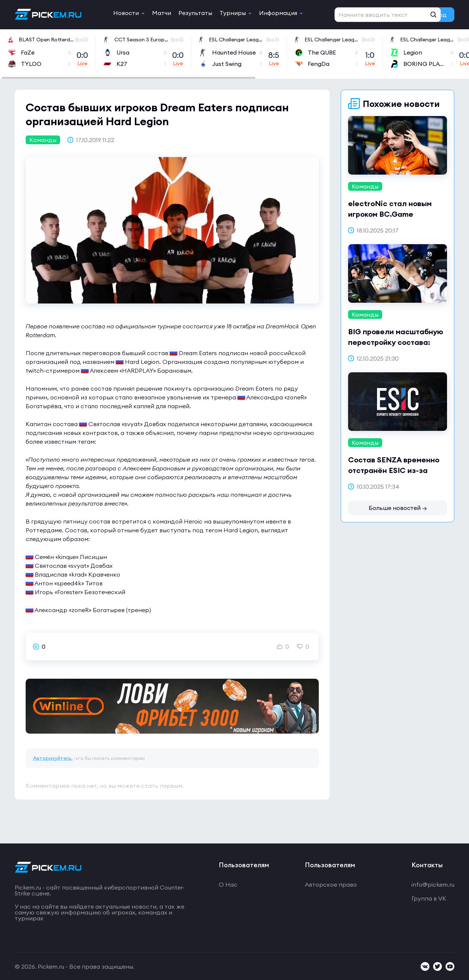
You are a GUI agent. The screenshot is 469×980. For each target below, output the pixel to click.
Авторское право (331, 884)
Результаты (195, 13)
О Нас (228, 884)
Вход (440, 15)
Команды (43, 140)
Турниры (233, 13)
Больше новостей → (398, 508)
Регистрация (382, 15)
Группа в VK (429, 898)
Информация (278, 13)
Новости (126, 13)
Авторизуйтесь (52, 758)
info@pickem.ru (433, 884)
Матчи (162, 13)
